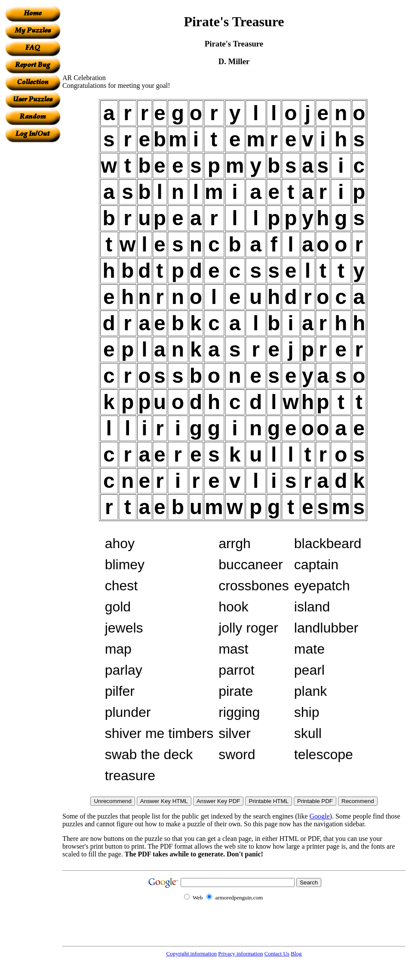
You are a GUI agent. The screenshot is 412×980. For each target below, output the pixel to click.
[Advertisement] (33, 272)
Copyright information (192, 954)
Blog (296, 954)
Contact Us (277, 954)
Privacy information (240, 954)
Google (320, 816)
